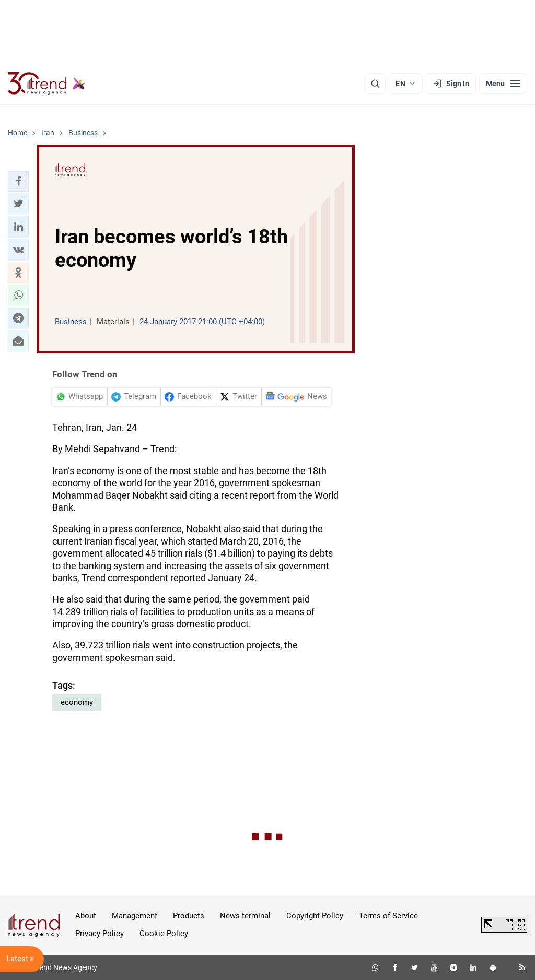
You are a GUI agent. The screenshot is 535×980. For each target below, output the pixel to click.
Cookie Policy (164, 934)
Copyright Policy (315, 916)
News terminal (245, 916)
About (86, 916)
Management (135, 916)
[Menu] (503, 84)
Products (189, 916)
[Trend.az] (46, 84)
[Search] (375, 84)
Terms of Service (388, 916)
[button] (18, 181)
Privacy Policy (100, 934)
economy (77, 702)
